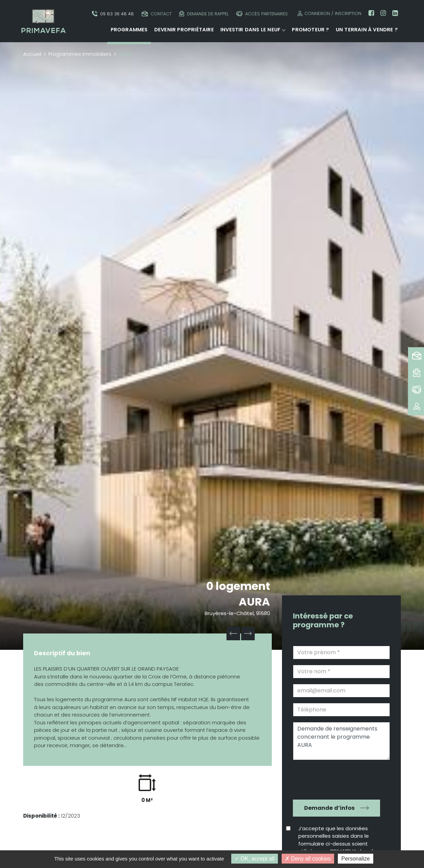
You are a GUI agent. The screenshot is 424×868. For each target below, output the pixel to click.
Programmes (129, 30)
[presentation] (337, 779)
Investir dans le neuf (250, 30)
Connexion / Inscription (328, 13)
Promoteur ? (310, 30)
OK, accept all (255, 859)
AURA (254, 602)
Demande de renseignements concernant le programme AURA (342, 741)
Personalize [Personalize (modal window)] (356, 859)
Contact (157, 14)
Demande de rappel (204, 14)
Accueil (32, 54)
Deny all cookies (308, 859)
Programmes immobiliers (80, 54)
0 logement (238, 586)
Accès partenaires (262, 14)
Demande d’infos (329, 808)
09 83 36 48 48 (113, 14)
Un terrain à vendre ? (367, 30)
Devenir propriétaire (184, 30)
